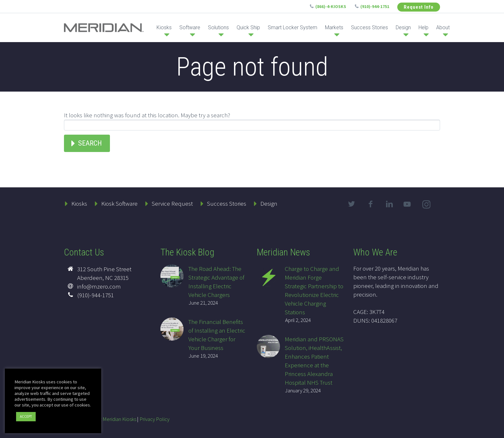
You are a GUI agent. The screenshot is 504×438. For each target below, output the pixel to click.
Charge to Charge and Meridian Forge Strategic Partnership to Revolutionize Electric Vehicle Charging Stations (314, 290)
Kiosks (164, 27)
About (443, 27)
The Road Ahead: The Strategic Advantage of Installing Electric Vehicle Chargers (216, 282)
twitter (351, 204)
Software (190, 27)
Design (403, 27)
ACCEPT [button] (26, 416)
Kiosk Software (119, 203)
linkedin (389, 204)
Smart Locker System (292, 27)
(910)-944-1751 (375, 6)
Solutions (218, 27)
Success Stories (369, 27)
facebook (370, 204)
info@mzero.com (99, 286)
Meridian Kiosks (119, 419)
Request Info (419, 7)
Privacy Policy (154, 419)
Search (90, 143)
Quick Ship (248, 27)
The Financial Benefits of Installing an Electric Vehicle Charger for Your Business (217, 335)
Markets (334, 27)
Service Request (172, 203)
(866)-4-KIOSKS (331, 6)
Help (423, 27)
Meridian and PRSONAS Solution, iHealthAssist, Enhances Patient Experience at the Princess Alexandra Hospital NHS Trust (314, 361)
